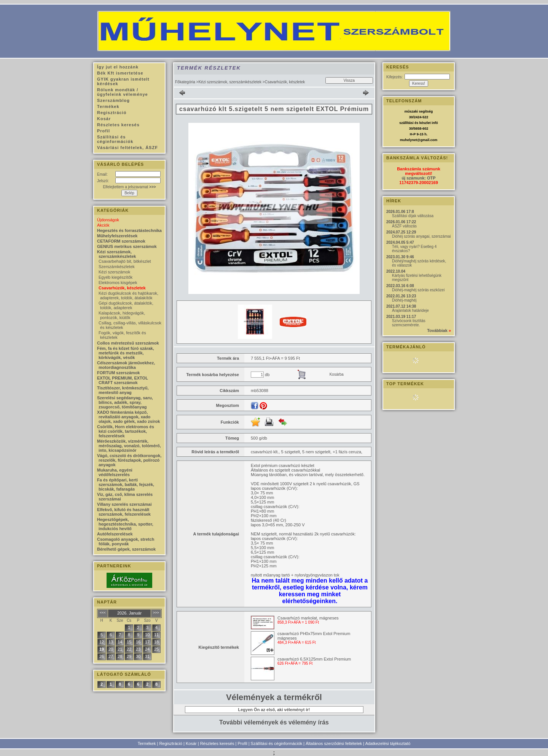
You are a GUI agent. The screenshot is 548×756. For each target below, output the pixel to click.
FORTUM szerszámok (118, 373)
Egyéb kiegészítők (115, 277)
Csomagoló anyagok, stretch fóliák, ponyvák (126, 542)
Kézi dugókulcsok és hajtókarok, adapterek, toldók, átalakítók (128, 295)
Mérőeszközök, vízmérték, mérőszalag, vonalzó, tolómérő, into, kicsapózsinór (129, 446)
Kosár (191, 743)
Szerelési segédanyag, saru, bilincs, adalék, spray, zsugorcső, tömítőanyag (125, 402)
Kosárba (337, 374)
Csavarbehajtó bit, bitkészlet (125, 261)
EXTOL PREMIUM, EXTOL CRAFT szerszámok (123, 380)
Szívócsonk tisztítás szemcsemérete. (409, 323)
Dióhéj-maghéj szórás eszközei (418, 290)
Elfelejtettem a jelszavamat (129, 187)
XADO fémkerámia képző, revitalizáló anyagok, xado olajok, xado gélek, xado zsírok (128, 417)
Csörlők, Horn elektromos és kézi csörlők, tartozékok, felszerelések (126, 431)
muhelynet (409, 140)
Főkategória (185, 82)
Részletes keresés (217, 743)
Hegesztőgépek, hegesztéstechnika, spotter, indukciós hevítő (125, 524)
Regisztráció (171, 743)
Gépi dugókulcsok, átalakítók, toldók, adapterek (126, 305)
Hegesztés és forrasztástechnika (129, 230)
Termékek (147, 743)
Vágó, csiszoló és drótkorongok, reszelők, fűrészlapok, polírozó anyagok (129, 460)
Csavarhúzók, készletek (122, 288)
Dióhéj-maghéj (404, 300)
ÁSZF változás (404, 226)
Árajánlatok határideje (410, 310)
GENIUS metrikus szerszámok (127, 246)
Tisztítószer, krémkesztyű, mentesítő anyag (123, 390)
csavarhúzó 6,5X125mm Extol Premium (314, 659)
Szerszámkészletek (117, 267)
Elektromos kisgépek (118, 283)
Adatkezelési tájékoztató (388, 743)
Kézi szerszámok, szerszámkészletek (230, 82)
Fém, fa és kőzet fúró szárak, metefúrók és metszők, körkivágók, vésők (126, 353)
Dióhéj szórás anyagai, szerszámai (421, 236)
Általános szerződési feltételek (334, 743)
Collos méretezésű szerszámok (128, 343)
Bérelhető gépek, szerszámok (126, 549)
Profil (243, 743)
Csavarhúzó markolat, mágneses (308, 618)
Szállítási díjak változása (413, 216)
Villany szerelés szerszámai (124, 504)
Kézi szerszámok (114, 272)
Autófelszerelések (115, 534)
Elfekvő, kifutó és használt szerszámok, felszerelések (124, 512)
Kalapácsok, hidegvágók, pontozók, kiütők (122, 315)
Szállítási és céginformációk (277, 743)
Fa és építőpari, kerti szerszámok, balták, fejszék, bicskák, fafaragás (126, 484)
